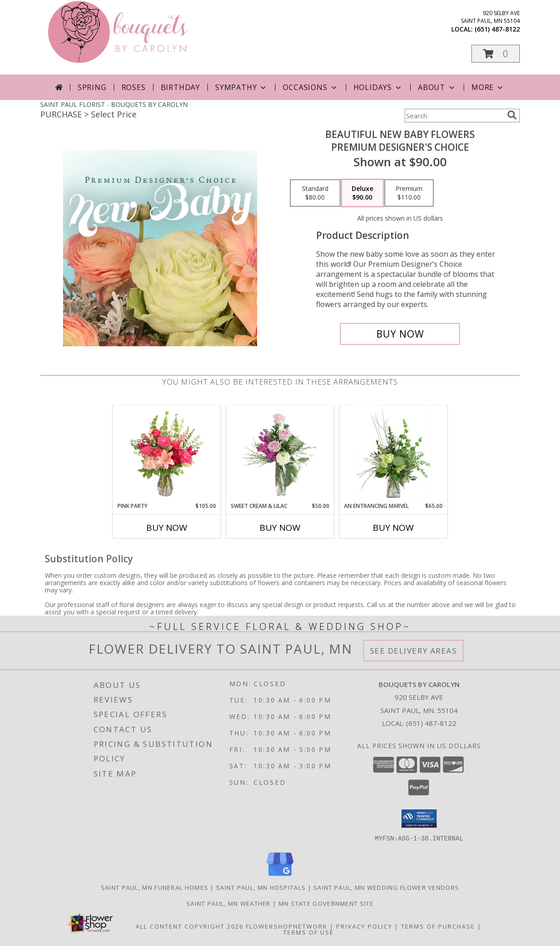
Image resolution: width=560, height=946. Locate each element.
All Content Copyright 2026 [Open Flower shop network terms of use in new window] (190, 926)
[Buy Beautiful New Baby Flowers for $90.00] (400, 334)
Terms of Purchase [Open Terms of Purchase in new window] (438, 926)
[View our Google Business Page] (280, 876)
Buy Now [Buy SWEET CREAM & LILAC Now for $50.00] (280, 528)
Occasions (310, 87)
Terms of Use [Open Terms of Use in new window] (309, 932)
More (488, 87)
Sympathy (241, 87)
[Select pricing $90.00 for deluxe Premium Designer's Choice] (362, 193)
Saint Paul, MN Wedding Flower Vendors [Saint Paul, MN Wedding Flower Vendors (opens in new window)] (386, 887)
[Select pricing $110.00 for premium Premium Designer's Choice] (409, 193)
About (437, 87)
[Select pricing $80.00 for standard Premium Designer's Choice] (315, 193)
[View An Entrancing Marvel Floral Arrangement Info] (394, 454)
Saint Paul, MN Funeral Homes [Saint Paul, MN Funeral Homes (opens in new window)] (155, 887)
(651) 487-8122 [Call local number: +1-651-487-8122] (497, 29)
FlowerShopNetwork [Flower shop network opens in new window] (287, 926)
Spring (92, 87)
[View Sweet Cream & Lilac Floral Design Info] (280, 454)
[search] (512, 115)
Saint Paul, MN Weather (229, 903)
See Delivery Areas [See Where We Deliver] (414, 651)
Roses (134, 87)
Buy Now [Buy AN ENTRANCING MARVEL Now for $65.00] (393, 528)
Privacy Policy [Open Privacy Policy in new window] (364, 926)
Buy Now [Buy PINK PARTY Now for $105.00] (167, 528)
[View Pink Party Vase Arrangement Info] (167, 454)
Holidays (378, 87)
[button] (496, 54)
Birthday (180, 87)
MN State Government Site (326, 903)
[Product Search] (454, 116)
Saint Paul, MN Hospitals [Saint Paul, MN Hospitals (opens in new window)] (261, 887)
